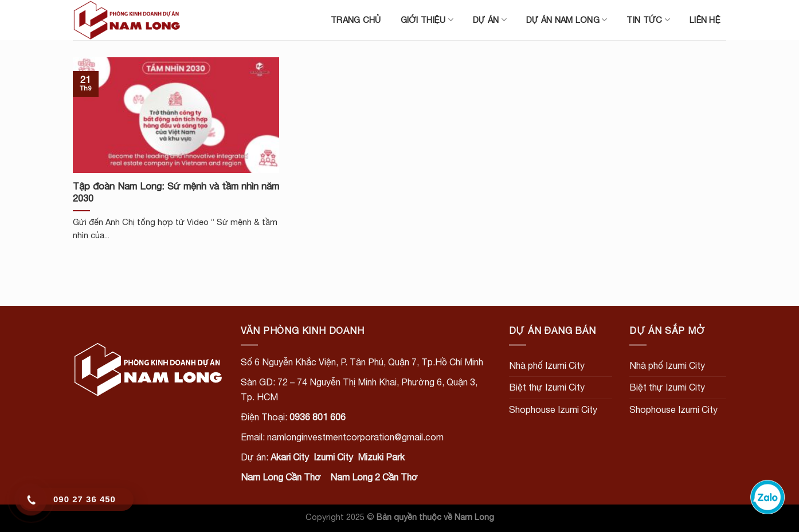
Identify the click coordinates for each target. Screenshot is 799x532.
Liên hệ (705, 20)
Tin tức (648, 20)
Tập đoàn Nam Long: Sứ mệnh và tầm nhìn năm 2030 (176, 192)
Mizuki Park (381, 457)
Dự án (490, 20)
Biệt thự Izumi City (547, 387)
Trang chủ (356, 20)
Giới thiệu (427, 20)
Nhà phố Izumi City (547, 365)
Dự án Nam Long (567, 20)
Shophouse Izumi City (553, 409)
